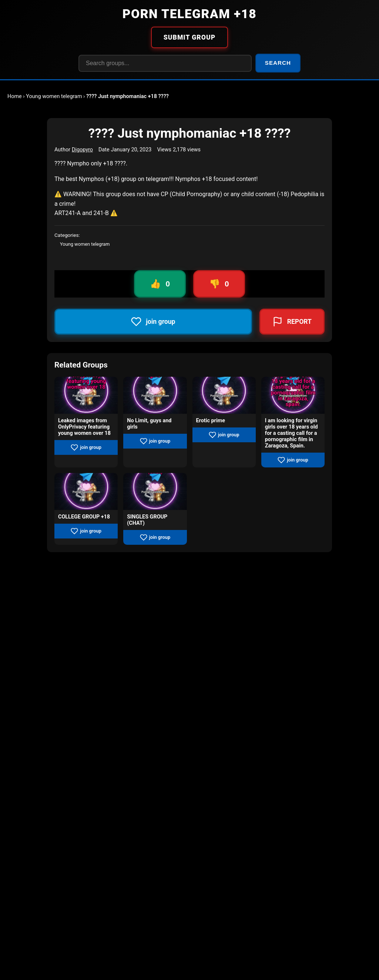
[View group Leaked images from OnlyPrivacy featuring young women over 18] (86, 395)
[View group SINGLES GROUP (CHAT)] (155, 491)
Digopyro (82, 150)
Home (15, 96)
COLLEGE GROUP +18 (84, 517)
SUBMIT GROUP (189, 37)
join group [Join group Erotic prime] (224, 435)
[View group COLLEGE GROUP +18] (86, 491)
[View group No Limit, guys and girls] (155, 395)
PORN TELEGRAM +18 (190, 14)
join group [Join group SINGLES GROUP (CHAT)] (155, 537)
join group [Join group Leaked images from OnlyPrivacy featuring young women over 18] (86, 447)
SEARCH (278, 63)
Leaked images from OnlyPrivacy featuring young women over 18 (84, 427)
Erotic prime (211, 421)
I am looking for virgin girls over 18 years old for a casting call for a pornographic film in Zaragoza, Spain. (291, 433)
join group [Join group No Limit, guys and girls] (155, 441)
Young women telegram (54, 96)
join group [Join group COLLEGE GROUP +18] (86, 531)
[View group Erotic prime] (224, 395)
